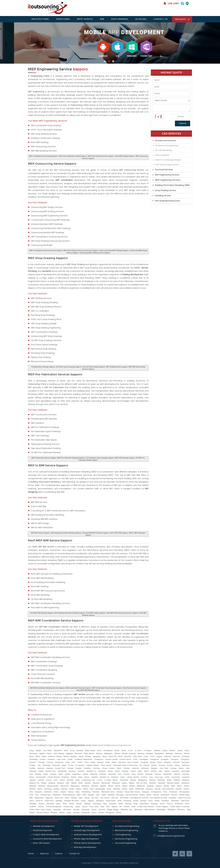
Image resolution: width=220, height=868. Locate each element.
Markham (153, 783)
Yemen (94, 813)
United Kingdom (162, 807)
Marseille (161, 783)
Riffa (31, 798)
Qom (98, 795)
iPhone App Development (86, 839)
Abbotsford (58, 751)
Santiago (59, 801)
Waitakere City (126, 810)
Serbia (157, 801)
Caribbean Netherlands (83, 759)
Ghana (105, 768)
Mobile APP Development (86, 826)
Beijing (59, 756)
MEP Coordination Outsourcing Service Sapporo (46, 250)
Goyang (173, 768)
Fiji (141, 765)
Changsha (165, 759)
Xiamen (62, 813)
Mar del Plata (142, 783)
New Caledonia (168, 789)
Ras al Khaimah (132, 795)
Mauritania (85, 786)
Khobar (74, 777)
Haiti (188, 768)
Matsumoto (65, 786)
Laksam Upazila (133, 777)
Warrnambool (150, 810)
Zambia (101, 813)
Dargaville (144, 762)
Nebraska (117, 789)
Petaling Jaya (46, 795)
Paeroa (71, 792)
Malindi (74, 783)
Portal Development (42, 830)
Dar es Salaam (133, 762)
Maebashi (161, 780)
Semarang (127, 801)
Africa (99, 751)
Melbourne (141, 786)
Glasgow (154, 768)
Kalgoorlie (94, 774)
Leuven (49, 780)
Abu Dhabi (48, 751)
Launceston (176, 777)
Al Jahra (138, 751)
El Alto (71, 765)
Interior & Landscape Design (168, 160)
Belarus (66, 756)
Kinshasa (115, 777)
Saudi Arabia (111, 801)
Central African (125, 759)
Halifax (41, 771)
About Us (44, 854)
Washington (161, 810)
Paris (165, 792)
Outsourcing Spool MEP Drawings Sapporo (114, 250)
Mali (67, 783)
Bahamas (78, 754)
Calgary (159, 756)
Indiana (167, 771)
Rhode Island (184, 795)
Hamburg (72, 771)
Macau (115, 780)
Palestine (96, 792)
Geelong (49, 768)
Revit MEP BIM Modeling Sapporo (42, 613)
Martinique (185, 783)
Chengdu (41, 762)
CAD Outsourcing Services (167, 165)
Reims (149, 795)
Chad (135, 759)
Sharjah (41, 804)
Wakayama (138, 810)
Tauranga (154, 804)
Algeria (42, 754)
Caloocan (176, 756)
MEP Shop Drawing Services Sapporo (101, 156)
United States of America (180, 807)
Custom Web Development (46, 835)
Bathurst (52, 756)
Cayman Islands (111, 759)
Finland (146, 765)
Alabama (157, 751)
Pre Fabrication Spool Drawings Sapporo (100, 458)
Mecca (118, 786)
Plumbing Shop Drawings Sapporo (43, 367)
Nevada (157, 789)
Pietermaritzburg (69, 795)
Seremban (165, 801)
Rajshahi (111, 795)
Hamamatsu (62, 771)
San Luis (115, 798)
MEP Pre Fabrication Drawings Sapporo (71, 458)
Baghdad (69, 754)
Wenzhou (181, 810)
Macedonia (124, 780)
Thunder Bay (68, 807)
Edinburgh (47, 765)
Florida (154, 765)
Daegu (93, 762)
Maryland (33, 786)
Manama (96, 783)
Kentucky (186, 774)
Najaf (173, 786)
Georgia (70, 768)
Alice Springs (59, 754)
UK (121, 807)
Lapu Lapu (159, 777)
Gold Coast (164, 768)
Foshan (170, 765)
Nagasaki (150, 786)
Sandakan (173, 798)
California (167, 756)
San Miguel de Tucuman (139, 798)
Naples (86, 789)
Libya (78, 780)
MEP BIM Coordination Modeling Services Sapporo (47, 688)
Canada (43, 759)
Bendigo (88, 756)
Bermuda (128, 756)
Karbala (140, 774)
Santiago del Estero (72, 801)
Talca (105, 804)
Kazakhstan (168, 774)
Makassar (186, 780)
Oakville (179, 789)
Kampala (103, 774)
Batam (44, 756)
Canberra (51, 759)
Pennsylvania (184, 792)
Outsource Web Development (47, 839)
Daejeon (101, 762)
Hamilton (81, 771)
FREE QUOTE (180, 19)
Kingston (95, 777)
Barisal (187, 754)
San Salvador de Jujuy (159, 798)
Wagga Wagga (113, 810)
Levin (56, 780)
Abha (66, 751)
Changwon (175, 759)
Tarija (135, 804)
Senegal (143, 801)
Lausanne (186, 777)
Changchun (154, 759)
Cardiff (70, 759)
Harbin (117, 771)
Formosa (162, 765)
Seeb (119, 801)
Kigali (80, 777)
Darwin (153, 762)
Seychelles (175, 801)
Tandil (120, 804)
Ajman (124, 751)
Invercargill (185, 771)
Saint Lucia (59, 798)
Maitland (177, 780)
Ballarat (117, 754)
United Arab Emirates (146, 807)
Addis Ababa (90, 751)
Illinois (146, 771)
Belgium (74, 756)
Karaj (133, 774)
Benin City (113, 756)
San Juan (95, 798)
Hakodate (33, 771)
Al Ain (131, 751)
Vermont (102, 810)
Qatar (79, 795)
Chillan (80, 762)
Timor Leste (94, 807)
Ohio (31, 792)
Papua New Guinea (132, 792)
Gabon (177, 765)
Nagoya (159, 786)
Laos (151, 777)
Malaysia (52, 783)
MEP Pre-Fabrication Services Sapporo (55, 374)
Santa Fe (39, 801)
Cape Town (61, 759)
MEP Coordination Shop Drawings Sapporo (107, 688)
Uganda (114, 807)
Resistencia (165, 795)
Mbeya (111, 786)
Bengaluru (97, 756)
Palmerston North (108, 792)
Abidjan (39, 751)
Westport (54, 813)
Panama (120, 792)
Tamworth (113, 804)
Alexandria (33, 754)
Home (31, 854)
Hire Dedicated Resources (168, 201)
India (161, 771)
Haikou (181, 768)
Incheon (154, 771)
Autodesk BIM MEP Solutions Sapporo (96, 533)
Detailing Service (163, 196)
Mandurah (116, 783)
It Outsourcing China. (109, 863)
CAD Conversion (162, 155)
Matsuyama (75, 786)
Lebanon (33, 780)
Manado (88, 783)
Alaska (165, 751)
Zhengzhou (110, 813)
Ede (39, 765)
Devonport (185, 762)
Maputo (132, 783)
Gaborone (186, 765)
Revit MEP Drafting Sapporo (125, 156)
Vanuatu (76, 810)
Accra (72, 751)
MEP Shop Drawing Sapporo (48, 258)
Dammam (122, 762)
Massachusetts (53, 786)
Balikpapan (108, 754)
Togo (102, 807)
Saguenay (49, 798)
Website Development (44, 826)
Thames (41, 807)
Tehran (162, 804)
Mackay (133, 780)
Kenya (32, 777)
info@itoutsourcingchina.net (117, 745)
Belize (81, 756)
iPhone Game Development (87, 843)
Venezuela (85, 810)
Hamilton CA (91, 771)
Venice (94, 810)
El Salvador (80, 765)
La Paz (99, 780)
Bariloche (179, 754)
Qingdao (91, 795)
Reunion (174, 795)
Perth (31, 795)
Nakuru (187, 786)
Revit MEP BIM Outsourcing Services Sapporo (122, 613)
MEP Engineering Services (167, 175)
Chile (73, 762)
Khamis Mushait (54, 777)
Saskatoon (100, 801)
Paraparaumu (156, 792)
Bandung (141, 754)
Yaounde (76, 813)
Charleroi (33, 762)
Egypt (64, 765)
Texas (187, 804)
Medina (132, 786)
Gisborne (135, 768)
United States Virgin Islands (40, 810)
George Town (60, 768)
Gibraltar (127, 768)
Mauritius (95, 786)
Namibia (32, 789)
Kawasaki (149, 774)
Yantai (69, 813)
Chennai (50, 762)
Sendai (136, 801)
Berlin (120, 756)
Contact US (74, 854)
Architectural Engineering (167, 146)
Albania (172, 751)
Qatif (84, 795)
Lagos (122, 777)
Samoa (87, 798)
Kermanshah (41, 777)
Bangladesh (159, 754)
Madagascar (143, 780)
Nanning (64, 789)
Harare (110, 771)
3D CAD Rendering (163, 150)
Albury (187, 751)
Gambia (32, 768)
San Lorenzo (105, 798)
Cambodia (186, 756)
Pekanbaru (173, 792)
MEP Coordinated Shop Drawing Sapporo (43, 156)
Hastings (125, 771)
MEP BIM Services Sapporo (40, 533)
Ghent (119, 768)
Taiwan (71, 804)
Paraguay (145, 792)
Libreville (70, 780)
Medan (125, 786)
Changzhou (185, 759)
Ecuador (32, 765)
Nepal (131, 789)
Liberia (62, 780)
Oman (56, 792)
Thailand (33, 807)
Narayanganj (100, 789)
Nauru (109, 789)
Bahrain (99, 754)
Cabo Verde (137, 756)
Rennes (156, 795)
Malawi (44, 783)
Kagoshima (76, 774)
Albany (180, 751)
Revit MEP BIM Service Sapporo (50, 540)
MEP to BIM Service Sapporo (48, 465)
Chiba (67, 762)
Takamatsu (97, 804)
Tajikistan (87, 804)
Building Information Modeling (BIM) (173, 185)
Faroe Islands (106, 765)
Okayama (39, 792)
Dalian (114, 762)
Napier (79, 789)
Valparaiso (57, 810)
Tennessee (179, 804)
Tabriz (58, 804)
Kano (120, 774)
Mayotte (103, 786)
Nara (92, 789)
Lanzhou (144, 777)
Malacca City (34, 783)
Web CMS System (41, 843)
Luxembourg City (88, 780)
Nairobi (166, 786)
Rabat (104, 795)
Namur (40, 789)
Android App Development (87, 830)
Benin (105, 756)
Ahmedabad (108, 751)
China (86, 762)
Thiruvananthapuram (54, 807)
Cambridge (33, 759)
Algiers (49, 754)
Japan (61, 774)
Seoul (150, 801)
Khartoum (65, 777)
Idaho (140, 771)
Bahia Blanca (89, 754)
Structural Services (164, 170)
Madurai (152, 780)
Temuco (170, 804)
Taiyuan (79, 804)
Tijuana (85, 807)
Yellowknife (85, 813)
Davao (160, 762)
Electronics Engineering (126, 839)
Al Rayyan (148, 751)
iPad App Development (85, 847)
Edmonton (56, 765)
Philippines (57, 795)
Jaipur (46, 774)
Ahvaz (117, 751)
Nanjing (56, 789)
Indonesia (176, 771)
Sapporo (91, 801)
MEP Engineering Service (50, 69)
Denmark (176, 762)
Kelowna (177, 774)
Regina (142, 795)
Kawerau (158, 774)
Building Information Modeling (45, 482)
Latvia (167, 777)
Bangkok (150, 754)
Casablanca (99, 759)
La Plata (107, 780)
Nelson (125, 789)
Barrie (32, 756)
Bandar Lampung (129, 754)
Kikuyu (87, 777)
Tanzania (128, 804)
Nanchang (48, 789)
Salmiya (74, 798)
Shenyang (50, 804)
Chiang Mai (59, 762)
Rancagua (120, 795)
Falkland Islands (93, 765)
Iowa (31, 774)
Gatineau (41, 768)
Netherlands (140, 789)
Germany (97, 768)
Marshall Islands (173, 783)
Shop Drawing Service (165, 190)
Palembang (86, 792)
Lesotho (41, 780)
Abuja (31, 751)
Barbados (169, 754)
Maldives (61, 783)
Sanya (83, 801)
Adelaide (80, 751)
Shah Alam (185, 801)
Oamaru (186, 789)
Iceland (133, 771)
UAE (108, 807)
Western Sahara (43, 813)
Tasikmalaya (144, 804)
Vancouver (67, 810)
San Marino (124, 798)
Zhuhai (118, 813)
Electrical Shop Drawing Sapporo (94, 367)
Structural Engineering (126, 843)
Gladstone (145, 768)
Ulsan (134, 807)
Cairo (152, 756)
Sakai (67, 798)
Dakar (108, 762)
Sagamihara (39, 798)
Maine (169, 780)
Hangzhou (102, 771)
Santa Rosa (49, 801)
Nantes (72, 789)
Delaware (167, 762)
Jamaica (53, 774)
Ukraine (126, 807)
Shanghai (33, 804)
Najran (179, 786)
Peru (37, 795)
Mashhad (42, 786)
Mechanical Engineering (126, 830)
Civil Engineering (123, 835)
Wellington (172, 810)
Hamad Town (51, 771)
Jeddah (68, 774)
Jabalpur (38, 774)
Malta (80, 783)
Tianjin (78, 807)
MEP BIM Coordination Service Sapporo (56, 620)
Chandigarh (144, 759)
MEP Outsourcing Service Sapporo (52, 164)
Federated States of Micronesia (125, 765)
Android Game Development (88, 835)
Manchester (106, 783)
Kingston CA (105, 777)
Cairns (146, 756)
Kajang (85, 774)
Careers (59, 854)
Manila (124, 783)
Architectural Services (165, 141)
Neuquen (149, 789)
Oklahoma (48, 792)
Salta (80, 798)
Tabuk (65, 804)
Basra (38, 756)
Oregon (63, 792)
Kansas (127, 774)
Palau (78, 792)
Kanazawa (112, 774)
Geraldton (87, 768)
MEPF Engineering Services (168, 180)
